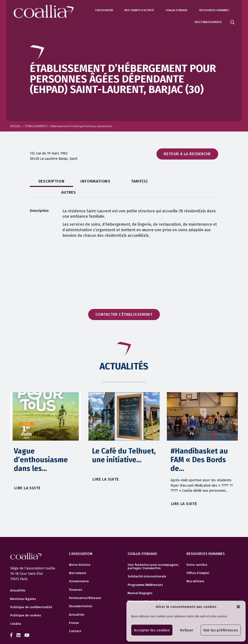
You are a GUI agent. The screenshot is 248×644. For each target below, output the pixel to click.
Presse (74, 613)
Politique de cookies (26, 605)
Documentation (81, 596)
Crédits (16, 613)
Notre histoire (80, 554)
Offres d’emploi (198, 563)
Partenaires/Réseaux (85, 588)
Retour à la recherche (187, 154)
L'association (104, 10)
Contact (75, 621)
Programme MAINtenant (145, 575)
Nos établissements (208, 22)
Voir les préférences (221, 630)
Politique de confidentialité (31, 597)
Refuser (187, 630)
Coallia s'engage (177, 10)
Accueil (16, 126)
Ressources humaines (214, 10)
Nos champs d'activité (139, 10)
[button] (238, 607)
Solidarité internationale (147, 566)
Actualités (18, 580)
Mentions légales (23, 589)
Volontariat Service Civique (148, 591)
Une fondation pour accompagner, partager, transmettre (153, 556)
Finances (76, 579)
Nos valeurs (78, 563)
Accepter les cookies (152, 630)
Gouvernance (79, 571)
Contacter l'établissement (124, 304)
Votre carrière (197, 554)
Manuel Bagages (140, 583)
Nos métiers (195, 571)
